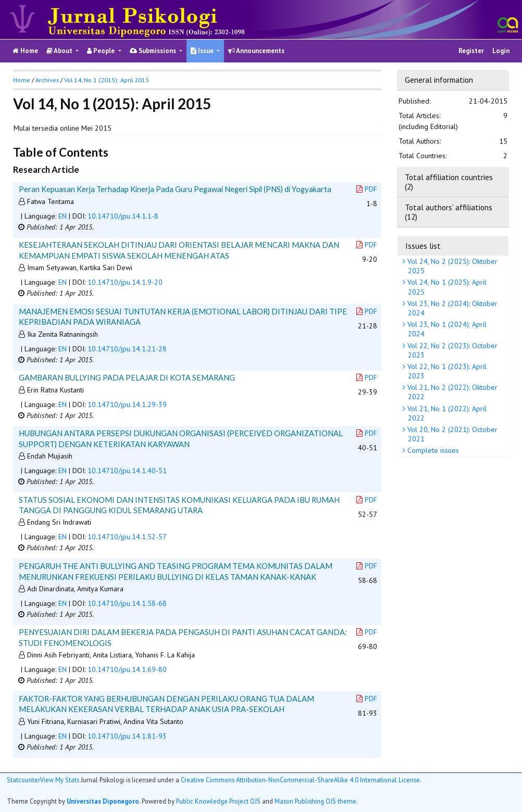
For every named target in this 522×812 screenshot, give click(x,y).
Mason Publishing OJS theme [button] (315, 801)
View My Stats (60, 780)
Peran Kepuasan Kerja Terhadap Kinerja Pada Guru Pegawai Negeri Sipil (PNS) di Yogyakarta (175, 189)
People (102, 51)
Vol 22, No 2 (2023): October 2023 (451, 350)
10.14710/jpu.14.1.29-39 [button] (127, 404)
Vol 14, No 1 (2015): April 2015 (107, 80)
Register (471, 51)
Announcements (256, 51)
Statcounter (23, 780)
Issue (203, 51)
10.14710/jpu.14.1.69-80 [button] (127, 669)
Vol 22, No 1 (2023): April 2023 (446, 371)
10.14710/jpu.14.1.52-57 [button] (127, 537)
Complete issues (432, 450)
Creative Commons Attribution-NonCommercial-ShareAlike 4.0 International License (300, 780)
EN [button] (63, 216)
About (60, 51)
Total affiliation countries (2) (449, 182)
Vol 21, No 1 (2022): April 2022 (446, 413)
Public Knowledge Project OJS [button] (218, 801)
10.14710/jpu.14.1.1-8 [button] (123, 216)
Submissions (154, 51)
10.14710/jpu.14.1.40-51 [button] (127, 471)
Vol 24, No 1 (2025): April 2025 (446, 287)
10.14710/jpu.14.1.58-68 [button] (127, 603)
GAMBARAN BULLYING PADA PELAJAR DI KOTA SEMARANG (127, 377)
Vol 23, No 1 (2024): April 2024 (446, 329)
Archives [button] (47, 80)
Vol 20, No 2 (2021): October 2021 (451, 434)
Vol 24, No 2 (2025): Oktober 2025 (451, 266)
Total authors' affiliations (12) (449, 212)
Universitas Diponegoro (103, 801)
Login (501, 51)
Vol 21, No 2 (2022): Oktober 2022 (451, 392)
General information (439, 80)
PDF (367, 189)
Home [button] (22, 80)
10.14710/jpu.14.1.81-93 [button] (127, 736)
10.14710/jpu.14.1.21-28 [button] (127, 349)
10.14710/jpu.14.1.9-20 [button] (125, 282)
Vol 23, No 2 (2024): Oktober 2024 (451, 308)
